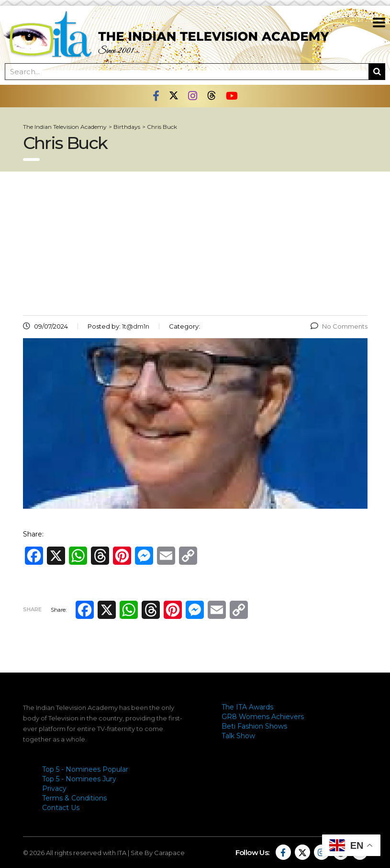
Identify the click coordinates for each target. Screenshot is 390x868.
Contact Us (61, 808)
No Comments (339, 326)
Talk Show (238, 736)
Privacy (54, 788)
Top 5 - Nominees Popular (85, 769)
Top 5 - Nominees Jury (79, 779)
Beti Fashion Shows (254, 726)
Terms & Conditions (74, 798)
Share (32, 609)
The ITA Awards (247, 707)
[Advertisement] (195, 243)
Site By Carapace (158, 853)
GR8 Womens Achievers (263, 717)
